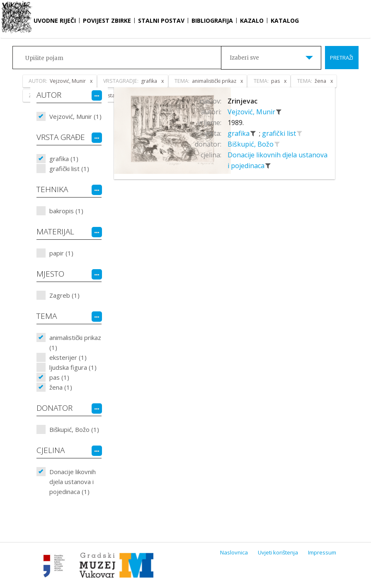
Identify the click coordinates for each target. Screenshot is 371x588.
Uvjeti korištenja (278, 552)
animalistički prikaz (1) (75, 342)
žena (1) (61, 387)
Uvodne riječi (55, 20)
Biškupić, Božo (251, 144)
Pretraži (342, 58)
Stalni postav (161, 20)
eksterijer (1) (68, 357)
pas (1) (59, 377)
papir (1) (61, 253)
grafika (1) (64, 159)
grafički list (280, 133)
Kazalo (252, 20)
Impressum (322, 552)
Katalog (285, 20)
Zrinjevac (242, 101)
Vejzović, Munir (252, 112)
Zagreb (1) (64, 295)
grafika (239, 133)
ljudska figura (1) (73, 367)
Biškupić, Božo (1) (74, 429)
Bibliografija (212, 20)
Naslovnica (234, 552)
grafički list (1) (69, 169)
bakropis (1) (66, 211)
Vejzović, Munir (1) (75, 116)
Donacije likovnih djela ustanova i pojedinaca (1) (73, 482)
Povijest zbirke (107, 20)
